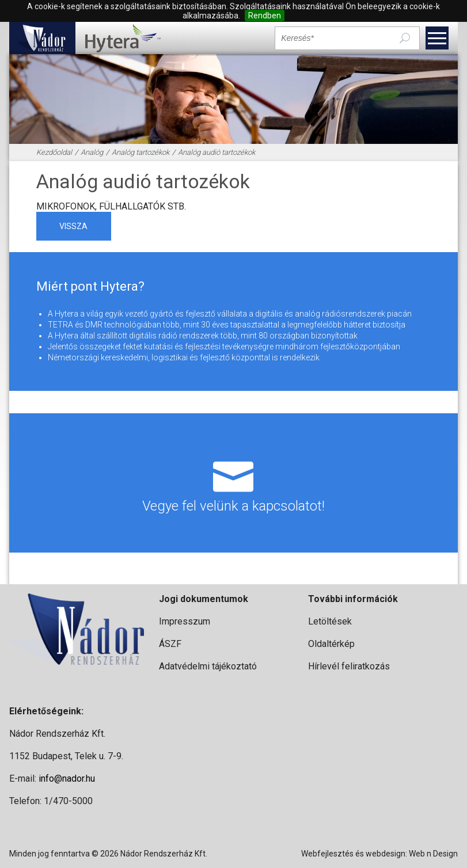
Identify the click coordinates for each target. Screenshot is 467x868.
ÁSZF (170, 644)
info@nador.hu (67, 778)
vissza (73, 226)
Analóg (92, 152)
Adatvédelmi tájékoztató (208, 666)
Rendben (265, 16)
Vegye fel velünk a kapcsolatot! (233, 483)
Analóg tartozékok (141, 152)
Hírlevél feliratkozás (349, 666)
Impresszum (185, 621)
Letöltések (330, 621)
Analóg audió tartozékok (217, 152)
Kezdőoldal (54, 152)
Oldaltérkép (331, 644)
